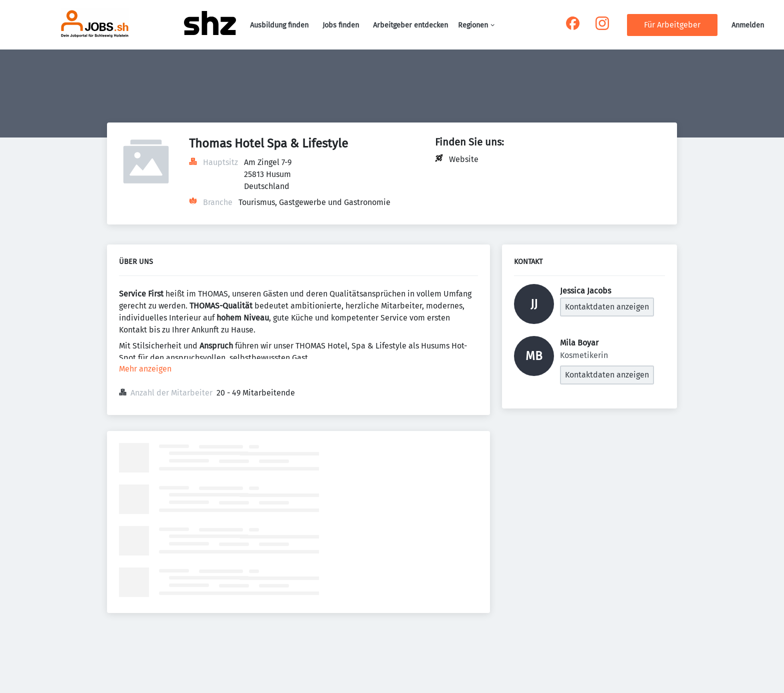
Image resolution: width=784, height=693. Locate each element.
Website (464, 159)
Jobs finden (341, 25)
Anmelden (748, 25)
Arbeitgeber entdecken (410, 25)
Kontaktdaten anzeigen (607, 307)
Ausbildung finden (279, 25)
